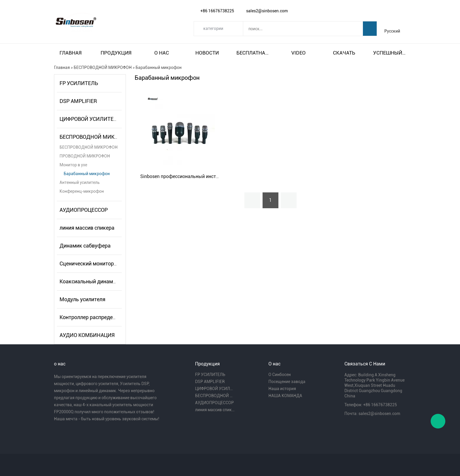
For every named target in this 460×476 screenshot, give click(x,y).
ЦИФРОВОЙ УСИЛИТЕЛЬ (90, 119)
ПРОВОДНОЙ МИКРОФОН (85, 156)
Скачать (344, 53)
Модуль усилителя (82, 299)
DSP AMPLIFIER (78, 101)
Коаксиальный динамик (89, 281)
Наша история (282, 389)
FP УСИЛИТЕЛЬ (79, 83)
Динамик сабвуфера (85, 246)
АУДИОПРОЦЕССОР (84, 210)
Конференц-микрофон (82, 191)
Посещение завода (287, 382)
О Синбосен (280, 375)
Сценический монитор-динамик (99, 264)
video (299, 53)
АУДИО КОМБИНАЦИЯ (87, 335)
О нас (162, 53)
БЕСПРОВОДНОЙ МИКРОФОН (103, 67)
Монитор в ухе (73, 165)
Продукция (116, 53)
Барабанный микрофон (159, 67)
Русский (392, 31)
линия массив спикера (87, 228)
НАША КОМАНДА (285, 396)
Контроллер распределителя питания (105, 317)
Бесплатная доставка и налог (253, 53)
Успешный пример (390, 53)
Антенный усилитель (80, 182)
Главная (71, 53)
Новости (207, 53)
